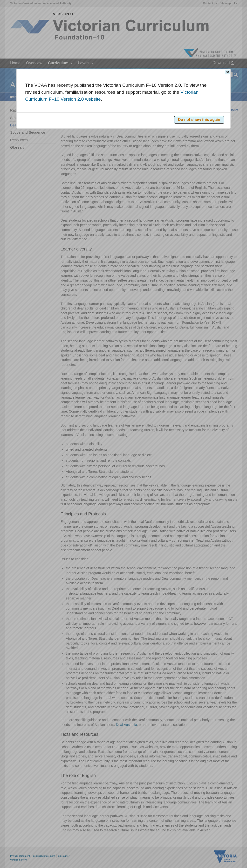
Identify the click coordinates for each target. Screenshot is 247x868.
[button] (227, 72)
